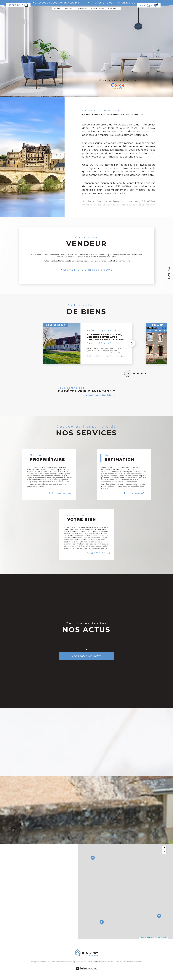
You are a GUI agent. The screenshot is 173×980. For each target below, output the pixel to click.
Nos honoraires (81, 962)
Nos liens (120, 962)
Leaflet (142, 938)
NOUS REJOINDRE (97, 9)
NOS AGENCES (113, 9)
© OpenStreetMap (161, 938)
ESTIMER (69, 9)
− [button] (165, 852)
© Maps (150, 938)
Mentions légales (104, 962)
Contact (169, 273)
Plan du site (92, 962)
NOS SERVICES (81, 9)
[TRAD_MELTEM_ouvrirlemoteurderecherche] (18, 5)
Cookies (139, 962)
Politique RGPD (130, 962)
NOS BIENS (57, 9)
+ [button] (165, 848)
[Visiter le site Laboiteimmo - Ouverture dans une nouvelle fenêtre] (86, 972)
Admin (113, 962)
